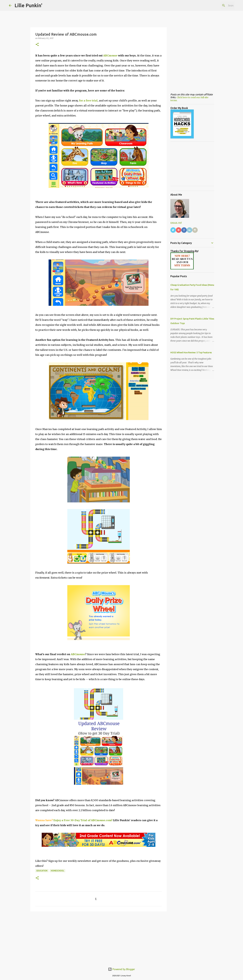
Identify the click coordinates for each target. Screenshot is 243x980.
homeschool (57, 871)
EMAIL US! (176, 223)
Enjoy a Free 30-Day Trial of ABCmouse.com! (83, 820)
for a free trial (88, 101)
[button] (37, 45)
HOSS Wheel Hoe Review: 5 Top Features (191, 353)
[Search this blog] (218, 5)
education (42, 871)
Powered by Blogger (121, 969)
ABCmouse (110, 55)
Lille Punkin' (28, 5)
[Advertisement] (99, 938)
